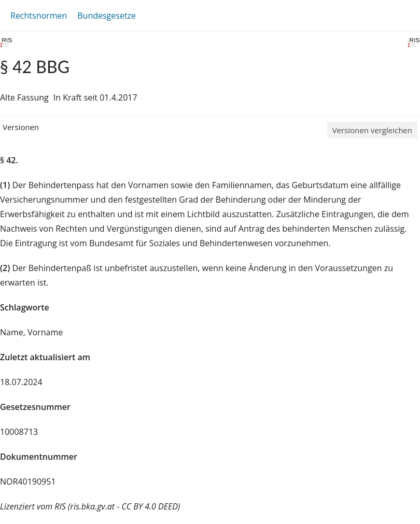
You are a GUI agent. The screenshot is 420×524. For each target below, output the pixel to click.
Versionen (21, 127)
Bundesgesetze (107, 16)
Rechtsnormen (39, 16)
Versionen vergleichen (372, 130)
